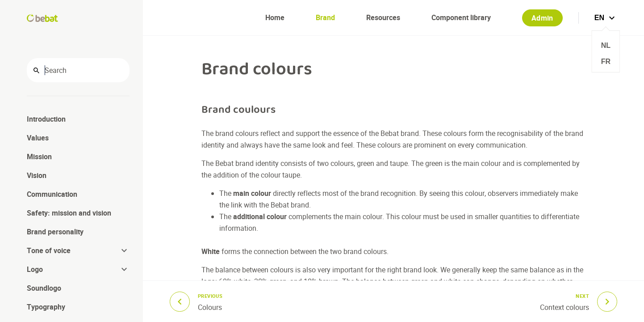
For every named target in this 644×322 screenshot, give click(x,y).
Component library (461, 17)
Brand (325, 17)
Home (275, 17)
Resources (383, 17)
